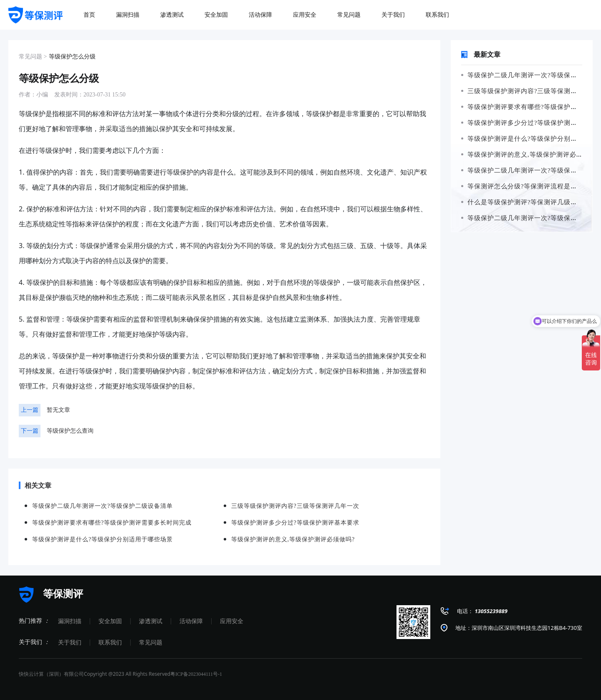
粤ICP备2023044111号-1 (196, 674)
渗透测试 (151, 621)
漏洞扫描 (70, 621)
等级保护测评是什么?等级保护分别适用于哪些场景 (102, 539)
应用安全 (232, 621)
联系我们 (110, 643)
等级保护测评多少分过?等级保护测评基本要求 (295, 523)
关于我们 (70, 643)
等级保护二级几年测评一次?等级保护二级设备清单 (102, 506)
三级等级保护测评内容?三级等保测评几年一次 (295, 506)
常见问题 (151, 643)
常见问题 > (33, 57)
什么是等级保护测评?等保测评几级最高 (523, 202)
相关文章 (35, 485)
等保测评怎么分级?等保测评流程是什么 (523, 186)
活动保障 (191, 621)
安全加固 (110, 621)
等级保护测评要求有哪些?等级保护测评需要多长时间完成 (112, 523)
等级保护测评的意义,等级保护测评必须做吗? (530, 155)
